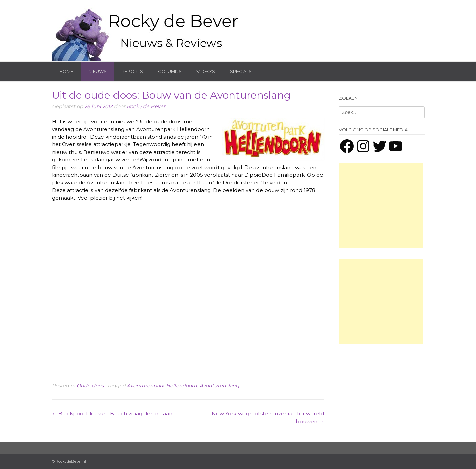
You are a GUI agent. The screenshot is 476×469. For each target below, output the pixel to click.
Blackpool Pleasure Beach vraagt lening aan (112, 414)
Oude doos (90, 386)
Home (66, 71)
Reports (132, 71)
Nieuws (98, 71)
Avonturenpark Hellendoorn (162, 386)
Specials (241, 71)
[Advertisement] (381, 206)
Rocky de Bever (146, 106)
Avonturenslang (219, 386)
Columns (170, 71)
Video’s (206, 71)
